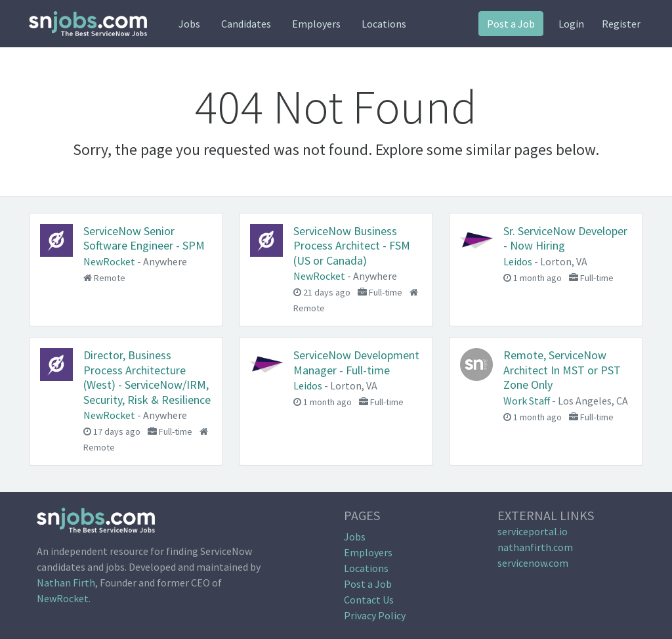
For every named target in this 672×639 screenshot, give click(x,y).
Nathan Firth (66, 583)
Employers (316, 24)
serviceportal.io (533, 531)
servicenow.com (533, 563)
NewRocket (63, 598)
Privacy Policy (375, 615)
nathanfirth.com (535, 547)
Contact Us (369, 600)
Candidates (246, 24)
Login (571, 24)
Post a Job (511, 24)
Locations (384, 24)
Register (621, 24)
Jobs (189, 24)
